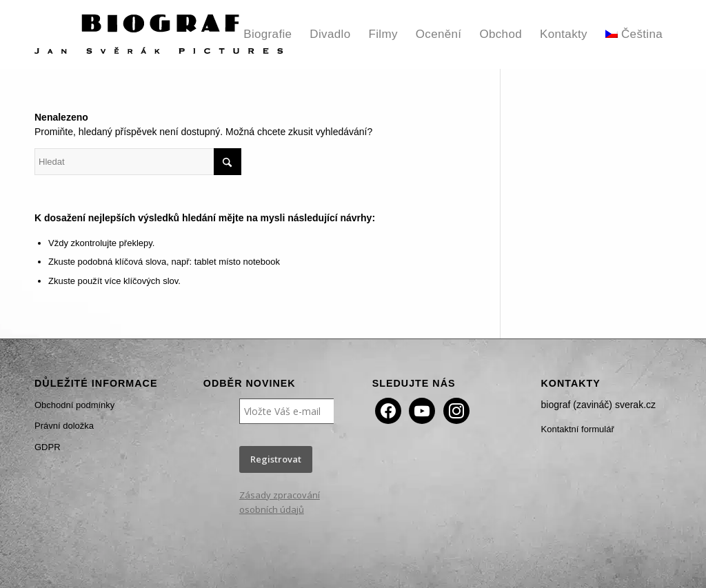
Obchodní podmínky (74, 405)
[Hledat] (138, 162)
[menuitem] (268, 34)
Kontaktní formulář (578, 429)
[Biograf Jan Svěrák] (159, 34)
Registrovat (276, 459)
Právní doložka (64, 426)
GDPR (48, 447)
